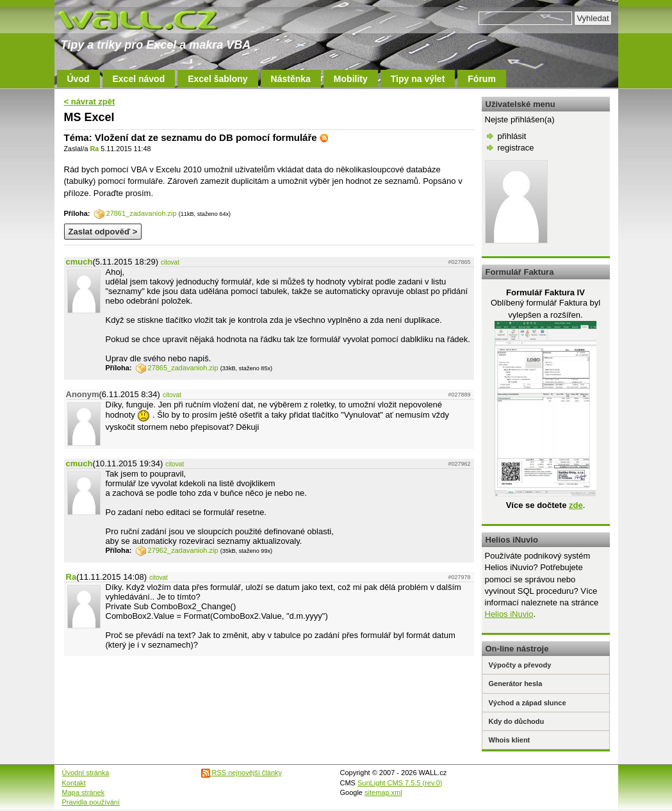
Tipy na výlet (418, 79)
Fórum (482, 79)
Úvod (78, 79)
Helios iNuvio (509, 614)
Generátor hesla (516, 684)
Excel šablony (217, 79)
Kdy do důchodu (517, 721)
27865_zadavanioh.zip (177, 368)
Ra (94, 149)
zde (576, 505)
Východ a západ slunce (528, 703)
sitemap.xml (383, 792)
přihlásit (512, 136)
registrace (516, 148)
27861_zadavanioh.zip (135, 213)
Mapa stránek (84, 792)
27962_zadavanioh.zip (177, 550)
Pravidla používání (91, 802)
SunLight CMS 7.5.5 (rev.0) (400, 783)
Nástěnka (291, 79)
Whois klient (510, 740)
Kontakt (74, 783)
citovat (170, 262)
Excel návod (139, 79)
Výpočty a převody (520, 665)
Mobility (351, 79)
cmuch (79, 262)
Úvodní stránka (86, 773)
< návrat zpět (90, 102)
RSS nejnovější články (242, 773)
